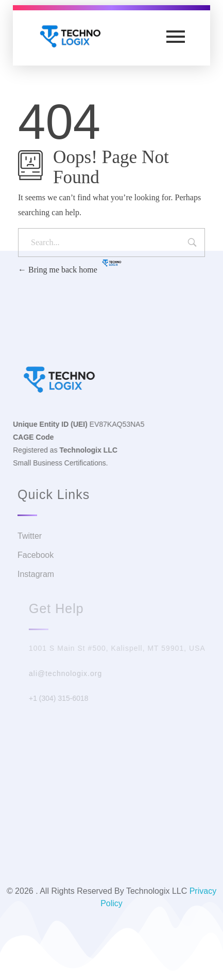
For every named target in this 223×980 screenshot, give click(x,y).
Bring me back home (58, 270)
